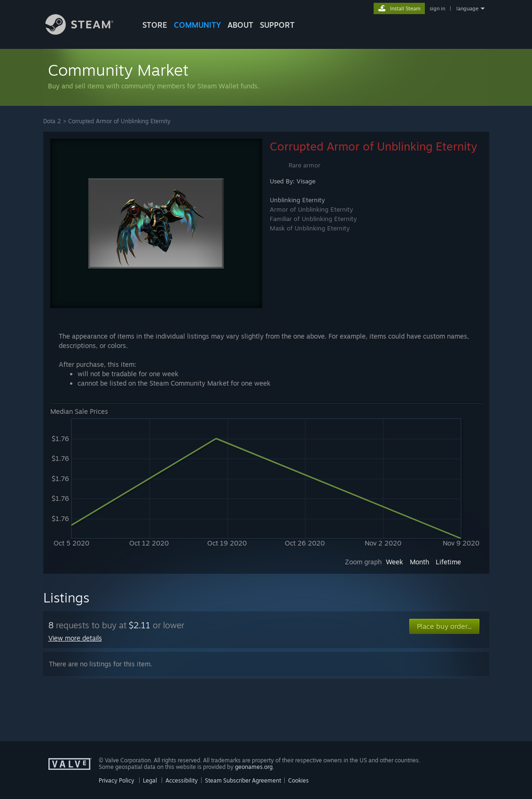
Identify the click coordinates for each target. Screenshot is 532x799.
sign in (437, 8)
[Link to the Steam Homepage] (86, 32)
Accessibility (182, 780)
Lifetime (448, 562)
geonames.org (254, 767)
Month (419, 562)
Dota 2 (52, 121)
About (240, 25)
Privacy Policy (117, 780)
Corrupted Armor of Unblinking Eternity (119, 121)
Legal (150, 780)
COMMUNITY (197, 25)
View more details (75, 638)
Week (395, 562)
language (467, 8)
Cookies (298, 780)
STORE (155, 25)
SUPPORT (277, 25)
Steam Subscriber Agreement (243, 780)
